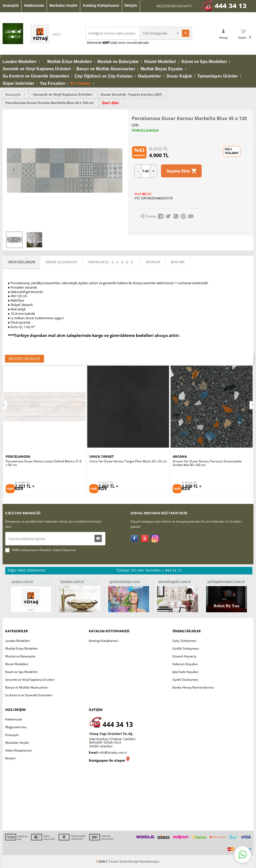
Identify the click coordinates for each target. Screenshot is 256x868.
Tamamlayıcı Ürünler (218, 76)
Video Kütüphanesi (19, 750)
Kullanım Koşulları (185, 664)
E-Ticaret (112, 861)
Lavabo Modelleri (20, 62)
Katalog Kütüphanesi (101, 5)
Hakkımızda (34, 5)
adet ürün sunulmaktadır (129, 43)
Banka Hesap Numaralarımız (193, 687)
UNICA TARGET (102, 456)
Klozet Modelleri (160, 62)
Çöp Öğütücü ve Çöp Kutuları (104, 76)
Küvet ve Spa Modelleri (204, 62)
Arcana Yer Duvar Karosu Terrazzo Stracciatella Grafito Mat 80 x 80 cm (207, 463)
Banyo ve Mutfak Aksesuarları (106, 69)
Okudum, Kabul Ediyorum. (41, 550)
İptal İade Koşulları (186, 672)
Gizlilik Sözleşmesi (186, 648)
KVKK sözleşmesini (25, 550)
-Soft (101, 861)
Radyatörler (149, 76)
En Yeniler (81, 84)
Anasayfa (11, 5)
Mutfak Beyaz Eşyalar (162, 69)
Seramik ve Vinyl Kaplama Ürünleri (37, 69)
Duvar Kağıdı (179, 76)
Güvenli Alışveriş (184, 656)
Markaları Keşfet (63, 5)
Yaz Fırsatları (53, 84)
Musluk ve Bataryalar (118, 62)
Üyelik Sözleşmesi (185, 680)
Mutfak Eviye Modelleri (70, 62)
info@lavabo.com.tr (113, 752)
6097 (106, 43)
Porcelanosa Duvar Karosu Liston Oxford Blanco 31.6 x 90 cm (44, 463)
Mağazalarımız (16, 727)
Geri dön (110, 103)
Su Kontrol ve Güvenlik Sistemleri (36, 76)
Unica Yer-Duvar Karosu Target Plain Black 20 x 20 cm (128, 461)
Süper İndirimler (19, 84)
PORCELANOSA (145, 130)
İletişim (131, 5)
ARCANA (180, 456)
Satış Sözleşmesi (184, 641)
